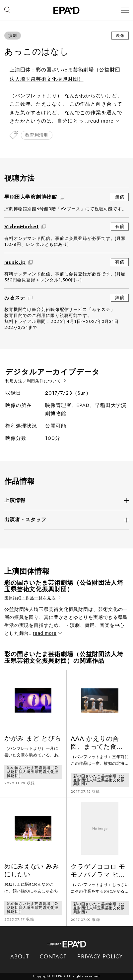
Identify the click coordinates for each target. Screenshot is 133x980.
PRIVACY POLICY (100, 957)
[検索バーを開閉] (7, 10)
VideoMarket (22, 227)
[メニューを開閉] (125, 10)
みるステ (15, 298)
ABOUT (20, 957)
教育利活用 (37, 135)
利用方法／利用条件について (35, 381)
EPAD (61, 976)
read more (103, 121)
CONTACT (53, 957)
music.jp (15, 262)
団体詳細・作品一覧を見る (32, 598)
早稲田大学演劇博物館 (31, 197)
